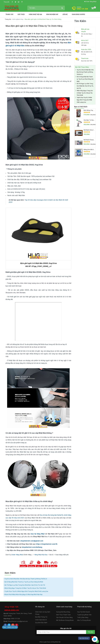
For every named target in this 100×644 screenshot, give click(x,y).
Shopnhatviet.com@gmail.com (18, 621)
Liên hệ (65, 14)
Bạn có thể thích (81, 107)
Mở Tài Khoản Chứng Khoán (65, 620)
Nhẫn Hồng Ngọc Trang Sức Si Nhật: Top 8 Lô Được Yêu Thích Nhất (25, 588)
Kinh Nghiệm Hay (52, 14)
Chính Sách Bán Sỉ (41, 620)
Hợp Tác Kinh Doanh (84, 612)
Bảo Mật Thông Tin (41, 617)
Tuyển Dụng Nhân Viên (84, 615)
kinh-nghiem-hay (18, 19)
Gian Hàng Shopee (78, 14)
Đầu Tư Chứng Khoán (84, 620)
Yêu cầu (90, 632)
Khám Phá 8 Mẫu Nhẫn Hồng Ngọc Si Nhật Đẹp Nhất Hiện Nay (23, 594)
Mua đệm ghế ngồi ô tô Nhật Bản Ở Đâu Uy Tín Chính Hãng (34, 26)
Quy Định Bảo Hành (41, 623)
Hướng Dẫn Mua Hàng (63, 612)
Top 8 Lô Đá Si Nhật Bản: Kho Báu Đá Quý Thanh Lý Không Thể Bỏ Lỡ (25, 579)
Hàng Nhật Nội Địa (35, 14)
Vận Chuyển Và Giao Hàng (64, 617)
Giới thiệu (21, 14)
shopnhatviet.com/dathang (32, 547)
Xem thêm (10, 573)
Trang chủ (9, 14)
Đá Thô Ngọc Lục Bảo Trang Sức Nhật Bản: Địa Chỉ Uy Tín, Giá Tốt (24, 585)
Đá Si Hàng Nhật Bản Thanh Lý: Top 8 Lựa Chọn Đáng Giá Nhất (23, 582)
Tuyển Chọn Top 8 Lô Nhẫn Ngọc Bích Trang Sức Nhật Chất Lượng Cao (26, 591)
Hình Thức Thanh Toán (63, 615)
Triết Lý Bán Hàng (83, 617)
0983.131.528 (82, 9)
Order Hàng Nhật (90, 2)
